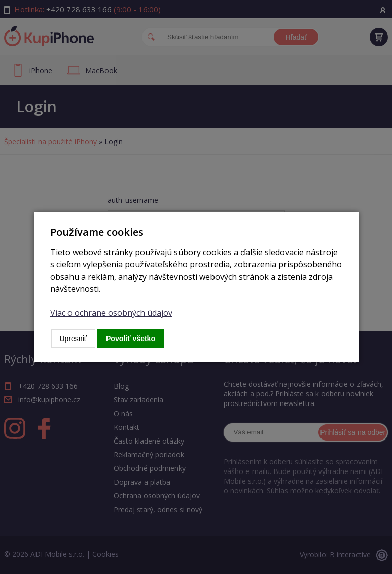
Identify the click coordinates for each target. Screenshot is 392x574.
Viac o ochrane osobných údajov (111, 313)
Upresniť (74, 339)
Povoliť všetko (131, 339)
